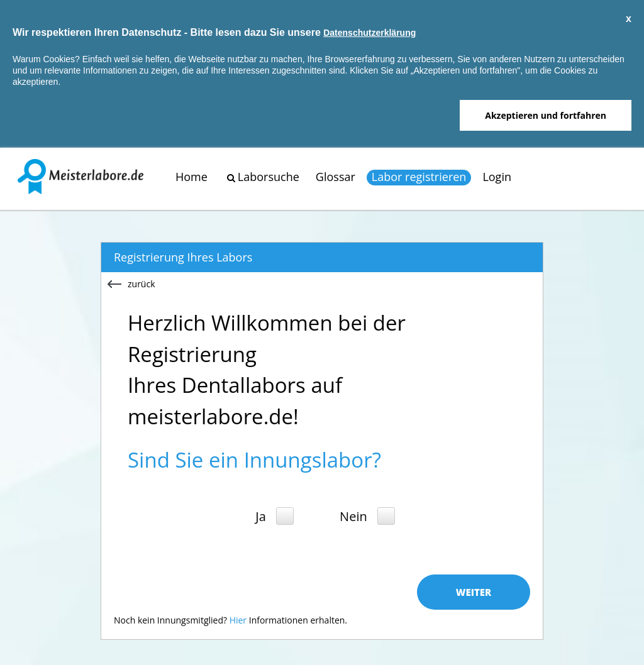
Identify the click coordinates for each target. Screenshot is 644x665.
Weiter (474, 592)
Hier (238, 620)
